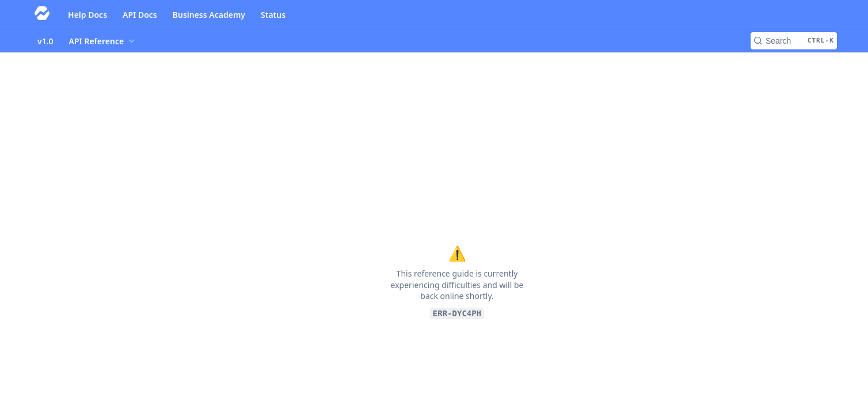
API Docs (140, 15)
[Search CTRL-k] (794, 41)
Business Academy (209, 15)
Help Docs (87, 15)
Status (273, 15)
